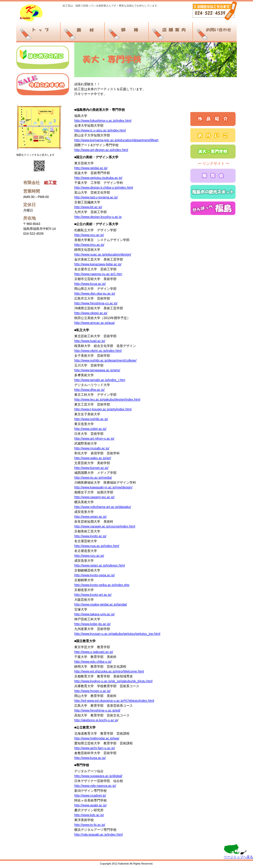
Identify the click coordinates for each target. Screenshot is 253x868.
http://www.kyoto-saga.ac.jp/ (94, 575)
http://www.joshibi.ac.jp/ (91, 419)
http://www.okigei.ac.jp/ (91, 313)
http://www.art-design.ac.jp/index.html (101, 150)
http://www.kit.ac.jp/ (88, 207)
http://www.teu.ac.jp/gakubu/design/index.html (107, 399)
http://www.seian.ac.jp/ (90, 517)
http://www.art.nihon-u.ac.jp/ (94, 439)
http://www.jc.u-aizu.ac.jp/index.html (100, 130)
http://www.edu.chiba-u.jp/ (93, 662)
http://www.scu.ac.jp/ (89, 235)
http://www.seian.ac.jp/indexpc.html (100, 565)
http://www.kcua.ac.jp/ (90, 284)
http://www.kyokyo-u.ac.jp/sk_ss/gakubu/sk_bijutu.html (113, 681)
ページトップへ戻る (238, 857)
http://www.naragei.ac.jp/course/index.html (105, 526)
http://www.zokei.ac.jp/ (90, 429)
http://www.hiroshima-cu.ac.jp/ (96, 303)
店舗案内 (171, 32)
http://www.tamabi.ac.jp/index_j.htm (100, 380)
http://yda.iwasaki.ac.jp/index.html (99, 835)
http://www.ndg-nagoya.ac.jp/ (95, 786)
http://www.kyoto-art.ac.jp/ (93, 595)
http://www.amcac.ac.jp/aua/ (94, 323)
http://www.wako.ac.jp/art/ (93, 458)
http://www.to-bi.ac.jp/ (90, 825)
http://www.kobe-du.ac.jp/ (92, 624)
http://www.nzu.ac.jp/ (89, 556)
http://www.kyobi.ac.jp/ (90, 536)
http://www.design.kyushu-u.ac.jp (98, 217)
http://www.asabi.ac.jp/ (90, 805)
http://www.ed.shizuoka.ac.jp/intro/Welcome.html (109, 671)
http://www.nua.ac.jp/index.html (97, 546)
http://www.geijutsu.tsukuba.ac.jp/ (98, 178)
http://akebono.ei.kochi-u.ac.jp (96, 720)
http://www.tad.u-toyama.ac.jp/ (96, 197)
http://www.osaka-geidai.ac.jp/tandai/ (101, 604)
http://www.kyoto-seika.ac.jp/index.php (102, 585)
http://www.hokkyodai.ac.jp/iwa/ (97, 738)
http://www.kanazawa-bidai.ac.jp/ (98, 264)
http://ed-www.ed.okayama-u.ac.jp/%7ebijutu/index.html (114, 701)
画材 (82, 32)
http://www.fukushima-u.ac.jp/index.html (103, 121)
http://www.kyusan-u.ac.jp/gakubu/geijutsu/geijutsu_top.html (117, 634)
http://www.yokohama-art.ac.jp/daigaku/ (103, 507)
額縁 (126, 32)
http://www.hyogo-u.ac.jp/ (92, 691)
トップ (38, 32)
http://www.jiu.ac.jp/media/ (93, 478)
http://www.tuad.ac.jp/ (90, 341)
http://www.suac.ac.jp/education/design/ (103, 254)
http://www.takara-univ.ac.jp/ (94, 614)
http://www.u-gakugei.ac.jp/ (94, 652)
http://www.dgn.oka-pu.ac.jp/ (95, 294)
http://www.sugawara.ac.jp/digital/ (98, 776)
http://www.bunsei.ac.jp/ (91, 468)
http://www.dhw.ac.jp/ (89, 390)
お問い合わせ (215, 32)
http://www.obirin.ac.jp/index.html (98, 351)
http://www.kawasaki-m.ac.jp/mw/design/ (103, 487)
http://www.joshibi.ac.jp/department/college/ (105, 360)
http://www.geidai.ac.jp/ (91, 168)
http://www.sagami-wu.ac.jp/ (94, 497)
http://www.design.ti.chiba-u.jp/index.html (104, 188)
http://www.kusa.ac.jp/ (90, 758)
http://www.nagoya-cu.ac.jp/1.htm (98, 274)
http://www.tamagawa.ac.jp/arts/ (97, 370)
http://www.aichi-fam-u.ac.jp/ (95, 748)
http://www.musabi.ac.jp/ (92, 448)
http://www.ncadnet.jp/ (90, 795)
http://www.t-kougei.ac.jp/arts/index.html (103, 409)
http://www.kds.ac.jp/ (89, 815)
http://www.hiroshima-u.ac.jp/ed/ (97, 710)
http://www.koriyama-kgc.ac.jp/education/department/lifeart (116, 140)
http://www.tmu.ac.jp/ (89, 245)
